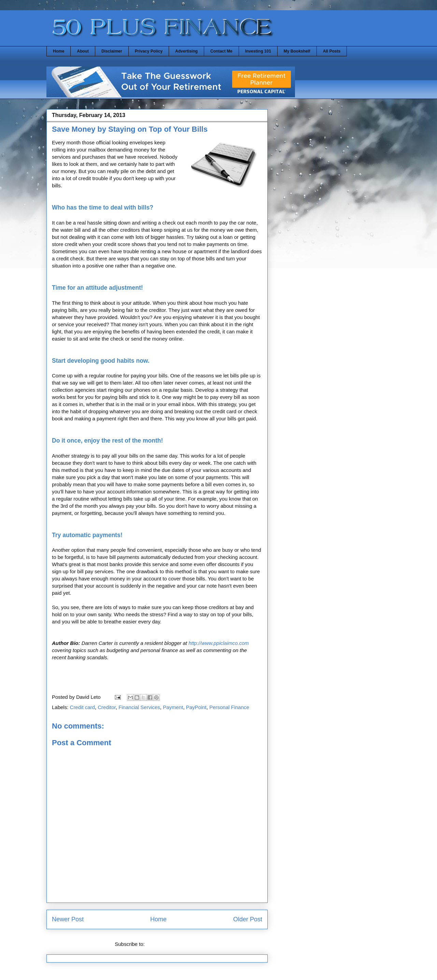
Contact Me (221, 51)
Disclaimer (112, 51)
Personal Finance (229, 707)
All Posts (332, 51)
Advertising (186, 51)
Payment (173, 707)
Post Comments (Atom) (173, 944)
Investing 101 (258, 51)
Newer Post (68, 919)
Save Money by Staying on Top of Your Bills (130, 129)
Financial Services (139, 707)
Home (59, 51)
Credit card (82, 707)
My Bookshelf (297, 51)
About (83, 51)
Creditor (107, 707)
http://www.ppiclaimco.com (219, 643)
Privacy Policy (149, 51)
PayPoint (196, 707)
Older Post (248, 919)
